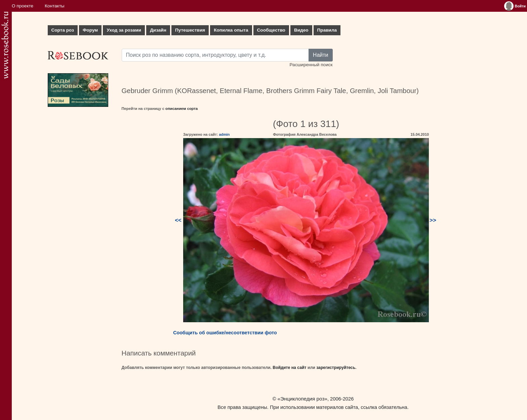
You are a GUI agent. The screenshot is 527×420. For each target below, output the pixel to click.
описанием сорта (181, 109)
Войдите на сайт (289, 368)
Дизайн (158, 30)
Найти (321, 55)
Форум (90, 30)
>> (433, 220)
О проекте (23, 6)
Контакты (55, 6)
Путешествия (190, 30)
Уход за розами (124, 30)
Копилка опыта (231, 30)
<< (178, 220)
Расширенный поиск (311, 65)
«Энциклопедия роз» (302, 399)
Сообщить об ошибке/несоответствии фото (225, 333)
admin (224, 134)
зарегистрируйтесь (336, 368)
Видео (301, 30)
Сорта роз (63, 30)
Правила (327, 30)
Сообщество (271, 30)
